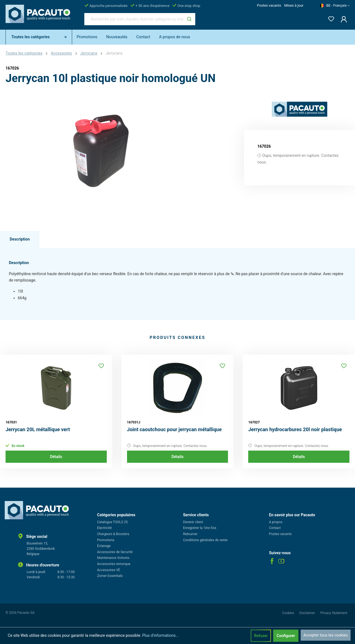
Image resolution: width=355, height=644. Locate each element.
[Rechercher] (189, 19)
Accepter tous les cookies (326, 635)
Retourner (190, 534)
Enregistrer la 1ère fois (200, 528)
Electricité (104, 528)
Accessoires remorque (114, 564)
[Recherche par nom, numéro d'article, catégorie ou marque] (134, 19)
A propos (276, 522)
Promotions (106, 540)
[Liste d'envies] (329, 18)
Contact (275, 528)
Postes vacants (269, 5)
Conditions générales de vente (205, 540)
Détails (56, 457)
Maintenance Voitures (113, 558)
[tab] (20, 239)
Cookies (288, 613)
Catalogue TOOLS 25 (112, 522)
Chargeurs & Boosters (113, 534)
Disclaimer (308, 613)
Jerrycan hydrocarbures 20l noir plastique (295, 429)
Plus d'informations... (161, 635)
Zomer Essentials (110, 576)
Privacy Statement (334, 613)
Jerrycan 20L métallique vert (38, 429)
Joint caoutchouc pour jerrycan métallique (174, 429)
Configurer (286, 636)
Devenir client (193, 522)
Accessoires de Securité (115, 552)
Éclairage (104, 546)
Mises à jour (294, 5)
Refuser (261, 636)
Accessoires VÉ (109, 570)
